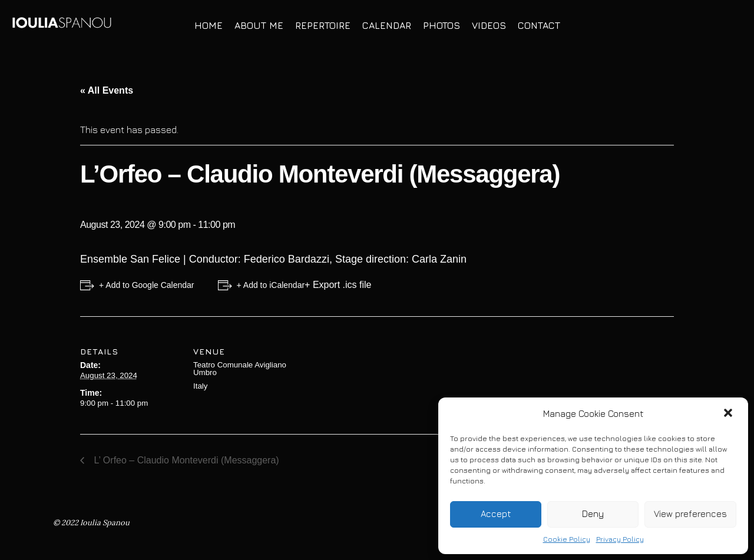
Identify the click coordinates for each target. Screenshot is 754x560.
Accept (496, 514)
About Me (259, 25)
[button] (729, 414)
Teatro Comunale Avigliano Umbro (240, 369)
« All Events (107, 90)
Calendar (387, 25)
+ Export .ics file (338, 285)
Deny (593, 514)
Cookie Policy (567, 539)
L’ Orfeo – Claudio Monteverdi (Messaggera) (185, 460)
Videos (489, 25)
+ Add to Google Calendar (147, 285)
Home (209, 25)
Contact (539, 25)
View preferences (690, 514)
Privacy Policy (620, 539)
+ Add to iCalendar (271, 285)
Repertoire (323, 25)
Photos (442, 25)
